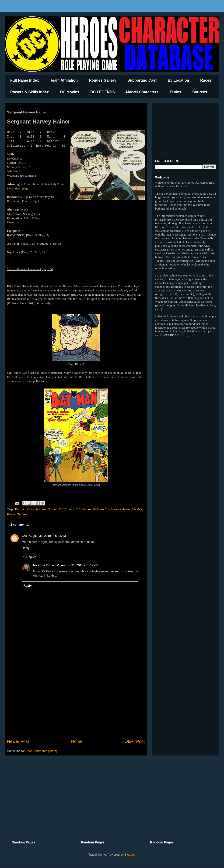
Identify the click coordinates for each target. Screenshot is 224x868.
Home (77, 741)
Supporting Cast (142, 80)
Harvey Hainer (121, 509)
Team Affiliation (64, 80)
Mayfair (137, 509)
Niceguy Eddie (44, 565)
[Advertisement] (76, 700)
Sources (200, 92)
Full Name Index (25, 80)
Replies (31, 557)
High (26, 188)
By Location (178, 80)
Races (206, 80)
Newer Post (18, 741)
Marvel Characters (142, 92)
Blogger (130, 855)
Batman (20, 509)
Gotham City (101, 509)
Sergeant (23, 514)
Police (11, 514)
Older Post (135, 741)
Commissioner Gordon (42, 509)
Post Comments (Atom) (41, 751)
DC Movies (70, 92)
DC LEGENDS (103, 92)
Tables (175, 92)
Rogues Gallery (103, 80)
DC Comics (67, 509)
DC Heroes (84, 509)
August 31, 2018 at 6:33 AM (47, 536)
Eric (25, 536)
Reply (26, 548)
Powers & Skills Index (30, 92)
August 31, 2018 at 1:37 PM (80, 565)
